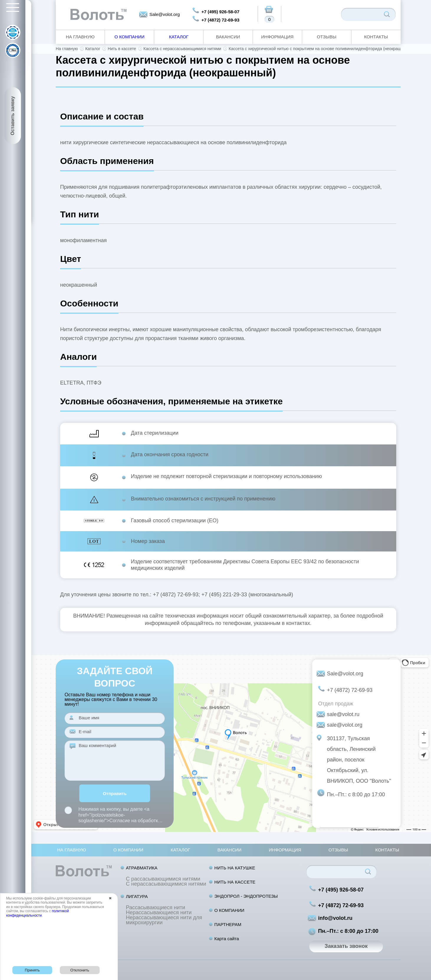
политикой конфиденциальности (37, 913)
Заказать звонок (346, 946)
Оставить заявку (13, 116)
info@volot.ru (335, 918)
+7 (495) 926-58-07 (220, 12)
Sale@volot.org (165, 14)
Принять (32, 970)
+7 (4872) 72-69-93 (220, 20)
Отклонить (80, 970)
